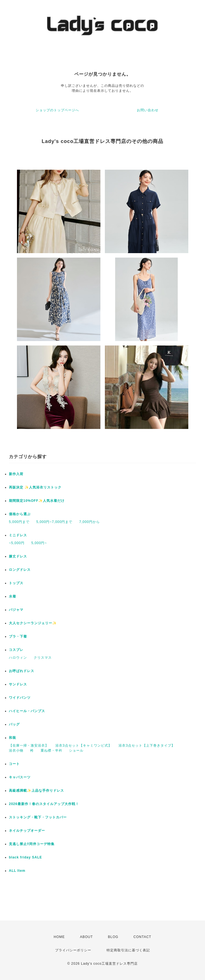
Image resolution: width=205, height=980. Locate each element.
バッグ (14, 724)
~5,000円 (17, 543)
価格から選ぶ (20, 514)
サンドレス (18, 684)
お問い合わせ (148, 110)
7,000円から (90, 522)
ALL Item (17, 871)
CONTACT (142, 937)
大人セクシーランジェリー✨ (33, 623)
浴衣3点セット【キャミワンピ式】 (84, 746)
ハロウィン (18, 658)
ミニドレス (18, 535)
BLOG (113, 937)
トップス (16, 583)
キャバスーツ (20, 777)
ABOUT (86, 937)
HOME (59, 937)
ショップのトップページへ (57, 110)
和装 (13, 738)
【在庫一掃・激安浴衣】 (29, 746)
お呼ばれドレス (22, 671)
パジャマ (16, 610)
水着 (13, 596)
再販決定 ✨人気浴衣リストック (35, 487)
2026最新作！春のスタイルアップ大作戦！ (44, 804)
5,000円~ (39, 543)
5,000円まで (19, 522)
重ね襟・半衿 (51, 751)
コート (14, 764)
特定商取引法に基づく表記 (128, 950)
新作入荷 (16, 474)
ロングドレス (20, 570)
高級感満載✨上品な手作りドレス (36, 791)
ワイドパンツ (20, 698)
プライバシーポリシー (73, 950)
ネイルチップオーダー (27, 831)
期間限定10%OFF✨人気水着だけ (37, 501)
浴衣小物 (16, 751)
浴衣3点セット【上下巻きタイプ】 (147, 746)
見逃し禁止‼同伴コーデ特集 (32, 844)
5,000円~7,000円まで (54, 522)
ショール (76, 751)
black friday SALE (25, 857)
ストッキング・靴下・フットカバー (38, 817)
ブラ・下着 (18, 636)
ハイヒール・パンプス (27, 711)
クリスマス (43, 658)
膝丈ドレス (18, 556)
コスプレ (16, 650)
